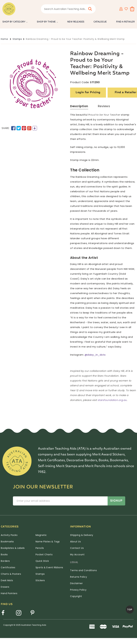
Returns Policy (79, 577)
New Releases (76, 22)
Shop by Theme (46, 22)
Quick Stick (42, 561)
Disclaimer (76, 583)
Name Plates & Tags (48, 542)
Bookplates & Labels (13, 548)
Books (4, 554)
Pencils (40, 548)
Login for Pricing (88, 92)
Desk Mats (7, 580)
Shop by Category (14, 22)
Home (4, 39)
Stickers (40, 580)
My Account (77, 554)
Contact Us (77, 548)
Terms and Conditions (83, 570)
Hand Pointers (9, 593)
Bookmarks (7, 542)
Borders (5, 561)
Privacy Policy (78, 590)
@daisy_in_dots (95, 355)
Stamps (17, 39)
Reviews (104, 106)
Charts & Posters (11, 574)
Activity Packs (9, 535)
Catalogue (100, 22)
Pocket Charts (44, 554)
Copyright (76, 596)
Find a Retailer (125, 22)
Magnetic (41, 535)
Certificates (8, 567)
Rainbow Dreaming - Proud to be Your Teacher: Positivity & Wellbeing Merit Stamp (75, 39)
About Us (75, 542)
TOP (130, 610)
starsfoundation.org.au (112, 400)
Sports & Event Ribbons (49, 567)
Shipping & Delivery (82, 535)
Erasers (5, 587)
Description (79, 106)
